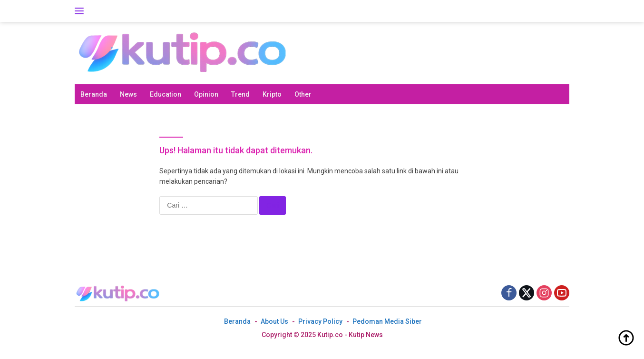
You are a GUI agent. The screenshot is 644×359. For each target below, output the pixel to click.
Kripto (272, 94)
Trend (240, 94)
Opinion (206, 94)
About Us (274, 321)
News (128, 94)
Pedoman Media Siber (387, 321)
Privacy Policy (320, 321)
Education (166, 94)
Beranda (94, 94)
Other (303, 94)
